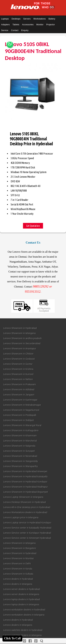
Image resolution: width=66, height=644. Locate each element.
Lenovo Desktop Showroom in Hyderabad (25, 502)
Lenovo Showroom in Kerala (18, 569)
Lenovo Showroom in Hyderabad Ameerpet (25, 471)
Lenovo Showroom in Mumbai (18, 558)
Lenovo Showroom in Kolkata (18, 574)
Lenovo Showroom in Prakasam (20, 384)
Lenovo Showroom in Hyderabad (20, 328)
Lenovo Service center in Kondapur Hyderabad (27, 533)
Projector (51, 25)
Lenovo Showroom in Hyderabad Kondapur (25, 482)
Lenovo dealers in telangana (18, 584)
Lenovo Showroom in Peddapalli (20, 415)
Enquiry (25, 30)
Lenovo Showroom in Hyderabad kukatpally (25, 477)
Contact (15, 30)
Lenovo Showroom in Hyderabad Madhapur (26, 487)
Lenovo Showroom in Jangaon (19, 395)
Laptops (5, 19)
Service (5, 30)
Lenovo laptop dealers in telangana (21, 605)
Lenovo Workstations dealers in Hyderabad (25, 512)
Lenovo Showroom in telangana (19, 333)
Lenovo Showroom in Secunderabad (22, 343)
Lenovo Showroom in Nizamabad (20, 456)
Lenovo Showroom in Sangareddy (21, 461)
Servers (27, 19)
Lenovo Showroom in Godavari (19, 359)
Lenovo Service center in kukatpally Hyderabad (27, 528)
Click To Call (12, 638)
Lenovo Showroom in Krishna (18, 369)
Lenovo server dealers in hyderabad (22, 589)
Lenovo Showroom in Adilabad (19, 390)
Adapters (5, 25)
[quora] (42, 641)
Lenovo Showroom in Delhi (17, 564)
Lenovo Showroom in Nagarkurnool (21, 410)
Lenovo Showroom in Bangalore (20, 548)
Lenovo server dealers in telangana (21, 594)
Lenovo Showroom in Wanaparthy (21, 466)
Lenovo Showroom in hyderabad (20, 553)
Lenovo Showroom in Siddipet (19, 420)
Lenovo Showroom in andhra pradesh (22, 338)
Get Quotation (33, 226)
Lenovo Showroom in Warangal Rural (22, 425)
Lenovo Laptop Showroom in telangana (23, 497)
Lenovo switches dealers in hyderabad (23, 630)
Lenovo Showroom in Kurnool (18, 374)
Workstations (39, 19)
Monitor (40, 25)
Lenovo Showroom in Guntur (18, 364)
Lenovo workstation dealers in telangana (24, 615)
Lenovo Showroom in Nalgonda (19, 446)
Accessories (28, 25)
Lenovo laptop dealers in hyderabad (22, 599)
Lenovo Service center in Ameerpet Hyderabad (27, 538)
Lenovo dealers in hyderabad (18, 579)
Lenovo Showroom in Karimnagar (20, 400)
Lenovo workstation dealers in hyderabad (24, 610)
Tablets (16, 25)
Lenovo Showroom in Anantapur (20, 349)
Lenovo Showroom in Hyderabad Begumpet (26, 492)
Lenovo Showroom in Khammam (20, 436)
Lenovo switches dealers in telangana (22, 635)
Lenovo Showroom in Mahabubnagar (22, 405)
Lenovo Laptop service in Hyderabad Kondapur (27, 523)
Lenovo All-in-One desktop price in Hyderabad (27, 507)
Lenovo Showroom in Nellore (18, 379)
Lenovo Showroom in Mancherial (20, 441)
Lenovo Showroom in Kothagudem (21, 430)
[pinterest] (24, 641)
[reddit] (36, 641)
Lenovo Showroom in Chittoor (18, 354)
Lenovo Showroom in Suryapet (19, 451)
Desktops (16, 19)
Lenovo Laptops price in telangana (21, 518)
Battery (52, 19)
